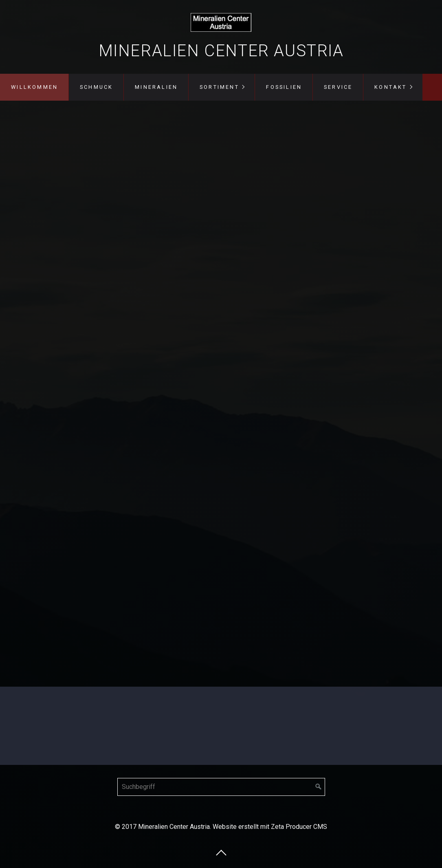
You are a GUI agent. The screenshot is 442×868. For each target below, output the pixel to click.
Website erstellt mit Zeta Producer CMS (270, 827)
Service (338, 87)
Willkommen (34, 87)
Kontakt (390, 87)
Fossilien (284, 87)
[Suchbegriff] (221, 787)
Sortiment (219, 87)
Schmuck (96, 87)
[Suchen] (319, 787)
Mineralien (156, 87)
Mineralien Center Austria (221, 51)
